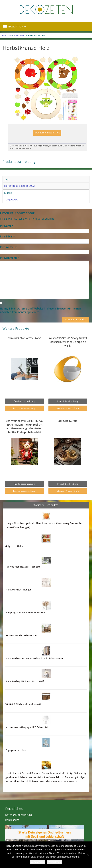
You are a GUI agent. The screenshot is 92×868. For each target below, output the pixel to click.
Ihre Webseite (8, 247)
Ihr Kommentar (9, 258)
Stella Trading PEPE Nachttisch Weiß (25, 681)
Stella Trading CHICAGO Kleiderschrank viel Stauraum (34, 658)
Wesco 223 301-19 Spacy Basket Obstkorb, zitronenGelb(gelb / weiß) (68, 342)
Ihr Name (6, 226)
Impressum (12, 820)
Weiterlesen (55, 862)
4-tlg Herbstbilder (15, 546)
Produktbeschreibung (24, 401)
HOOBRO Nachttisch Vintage (21, 636)
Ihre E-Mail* (7, 236)
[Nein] (87, 855)
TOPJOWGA (20, 35)
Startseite (7, 35)
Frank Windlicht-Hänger (18, 590)
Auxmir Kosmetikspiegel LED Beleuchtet (27, 727)
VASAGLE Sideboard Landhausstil (23, 704)
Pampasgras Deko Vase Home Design (25, 613)
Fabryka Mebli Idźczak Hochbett (23, 567)
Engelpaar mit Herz (16, 750)
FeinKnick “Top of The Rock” (24, 338)
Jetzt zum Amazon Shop (47, 133)
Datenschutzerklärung (19, 815)
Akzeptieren (37, 862)
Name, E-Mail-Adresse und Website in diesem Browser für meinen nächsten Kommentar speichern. (40, 310)
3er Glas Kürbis (68, 421)
